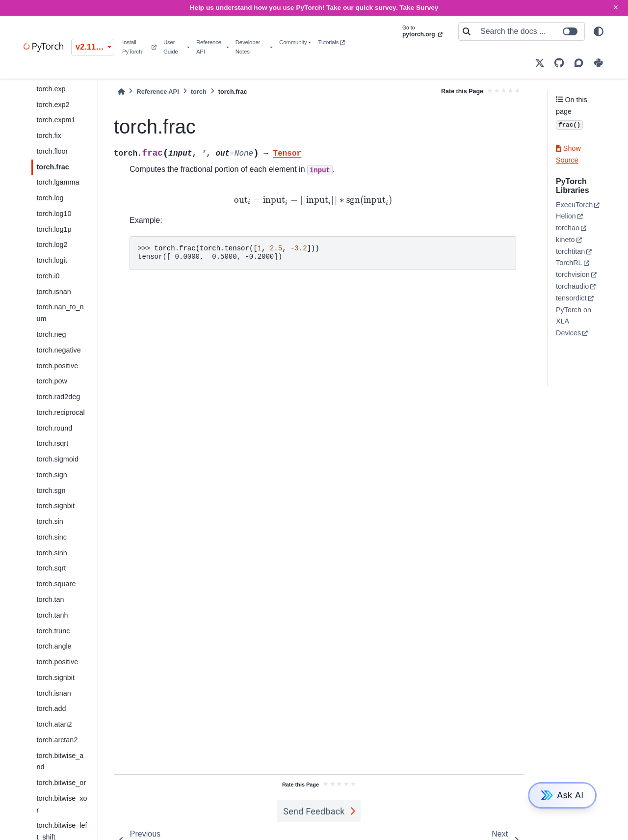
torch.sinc (52, 537)
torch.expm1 (56, 120)
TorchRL (569, 263)
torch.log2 (52, 244)
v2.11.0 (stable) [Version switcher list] (95, 47)
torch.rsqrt (52, 443)
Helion (566, 216)
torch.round (54, 428)
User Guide (171, 47)
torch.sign (52, 475)
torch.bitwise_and (60, 761)
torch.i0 (48, 276)
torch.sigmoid (57, 459)
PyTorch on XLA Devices (574, 322)
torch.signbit (55, 506)
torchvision (573, 274)
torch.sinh (52, 553)
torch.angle (54, 646)
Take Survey (419, 8)
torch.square (56, 584)
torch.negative (58, 350)
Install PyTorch (139, 47)
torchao (568, 228)
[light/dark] (599, 31)
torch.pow (52, 381)
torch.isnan (53, 292)
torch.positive (57, 366)
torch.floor (52, 151)
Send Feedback (314, 811)
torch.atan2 (54, 724)
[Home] (121, 92)
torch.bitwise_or (61, 783)
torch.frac (52, 167)
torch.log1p (54, 229)
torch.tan (50, 599)
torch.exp (51, 89)
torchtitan (570, 251)
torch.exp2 (53, 105)
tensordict (571, 298)
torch (199, 92)
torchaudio (572, 286)
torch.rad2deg (58, 397)
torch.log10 (54, 214)
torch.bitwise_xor (62, 804)
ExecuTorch (574, 205)
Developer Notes (248, 47)
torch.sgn (51, 490)
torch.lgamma (58, 182)
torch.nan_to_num (60, 313)
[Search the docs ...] (529, 31)
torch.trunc (53, 631)
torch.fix (49, 135)
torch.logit (52, 260)
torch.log (50, 198)
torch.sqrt (51, 568)
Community (293, 42)
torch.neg (51, 334)
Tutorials (332, 42)
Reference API (209, 47)
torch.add (51, 708)
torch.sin (50, 521)
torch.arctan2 (57, 740)
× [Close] (616, 7)
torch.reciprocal (60, 412)
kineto (565, 240)
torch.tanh (52, 615)
